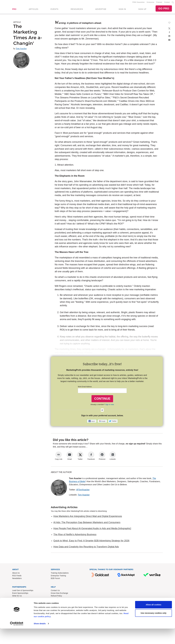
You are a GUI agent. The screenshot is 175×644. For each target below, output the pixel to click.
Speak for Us (17, 599)
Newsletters (17, 579)
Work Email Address (85, 388)
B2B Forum (55, 579)
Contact (167, 3)
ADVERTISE (101, 10)
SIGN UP (142, 10)
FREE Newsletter (139, 3)
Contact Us (55, 591)
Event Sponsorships (20, 594)
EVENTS (54, 10)
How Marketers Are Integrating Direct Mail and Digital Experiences (88, 517)
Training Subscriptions (60, 574)
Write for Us (17, 597)
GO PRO (164, 9)
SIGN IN (122, 10)
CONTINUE (102, 400)
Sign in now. (110, 405)
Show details (40, 639)
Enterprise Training (58, 577)
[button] (92, 422)
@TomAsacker (83, 491)
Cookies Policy (57, 605)
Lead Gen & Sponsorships (23, 591)
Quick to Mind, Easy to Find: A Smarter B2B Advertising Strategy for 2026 (91, 542)
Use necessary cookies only (154, 628)
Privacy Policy (56, 602)
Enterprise (151, 3)
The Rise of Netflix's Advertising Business (75, 536)
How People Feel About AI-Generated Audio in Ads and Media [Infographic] (92, 529)
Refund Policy (56, 597)
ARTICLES (33, 10)
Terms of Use (56, 599)
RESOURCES (77, 10)
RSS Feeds (17, 577)
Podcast (159, 3)
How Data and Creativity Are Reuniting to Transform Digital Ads (86, 548)
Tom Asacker (21, 50)
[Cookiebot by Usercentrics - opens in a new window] (17, 639)
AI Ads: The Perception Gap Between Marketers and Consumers (87, 523)
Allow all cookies (154, 620)
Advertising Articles (64, 508)
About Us (16, 574)
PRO (14, 10)
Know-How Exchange (59, 594)
